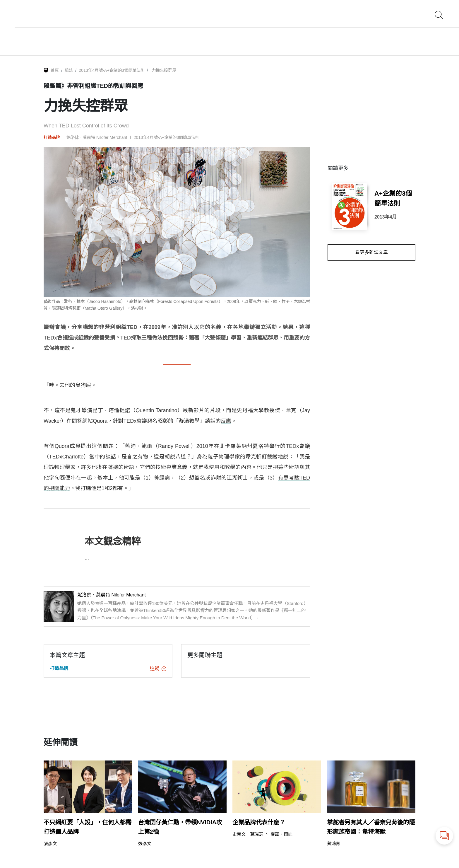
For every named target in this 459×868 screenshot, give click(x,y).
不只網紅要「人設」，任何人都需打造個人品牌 (88, 827)
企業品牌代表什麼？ (259, 822)
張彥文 (50, 844)
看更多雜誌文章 (371, 252)
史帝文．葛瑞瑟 (248, 834)
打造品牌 (52, 137)
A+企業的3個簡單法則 (393, 199)
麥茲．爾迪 (281, 834)
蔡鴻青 (334, 844)
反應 (226, 421)
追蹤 (158, 669)
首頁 (55, 70)
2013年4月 (386, 217)
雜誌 (69, 70)
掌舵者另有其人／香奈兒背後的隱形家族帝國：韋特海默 (371, 827)
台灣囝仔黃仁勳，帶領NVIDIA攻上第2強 (180, 827)
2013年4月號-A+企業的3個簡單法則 (112, 70)
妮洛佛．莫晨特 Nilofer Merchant (97, 137)
